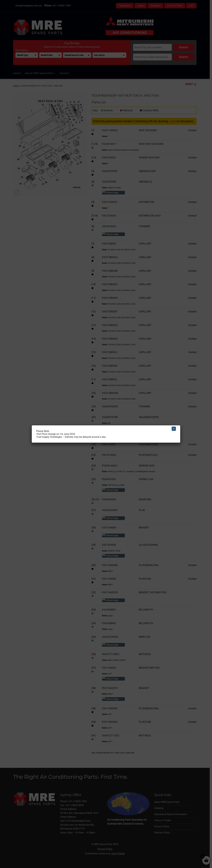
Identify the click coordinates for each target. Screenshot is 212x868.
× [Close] (174, 429)
